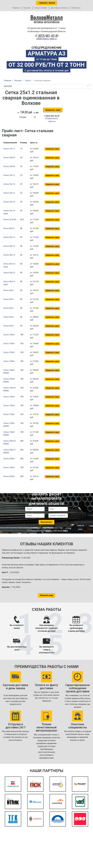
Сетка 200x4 (9, 459)
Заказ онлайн (41, 8)
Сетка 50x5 (8, 326)
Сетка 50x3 (8, 290)
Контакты (76, 8)
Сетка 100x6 (9, 361)
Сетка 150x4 (9, 397)
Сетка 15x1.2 (9, 149)
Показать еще (46, 595)
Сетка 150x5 (9, 405)
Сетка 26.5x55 (10, 220)
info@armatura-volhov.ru (46, 39)
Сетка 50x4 (8, 308)
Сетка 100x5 (9, 352)
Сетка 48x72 (9, 228)
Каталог (27, 8)
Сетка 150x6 (9, 414)
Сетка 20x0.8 (9, 158)
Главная (16, 8)
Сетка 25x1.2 (9, 175)
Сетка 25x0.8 (9, 166)
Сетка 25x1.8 (9, 202)
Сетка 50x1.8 (9, 255)
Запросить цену (53, 110)
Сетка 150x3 (9, 467)
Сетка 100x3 (9, 335)
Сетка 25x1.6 (9, 184)
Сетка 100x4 (9, 343)
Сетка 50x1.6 (9, 237)
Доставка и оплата (59, 8)
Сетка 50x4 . (9, 317)
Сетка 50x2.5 (9, 273)
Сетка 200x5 (9, 476)
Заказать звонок (46, 3)
